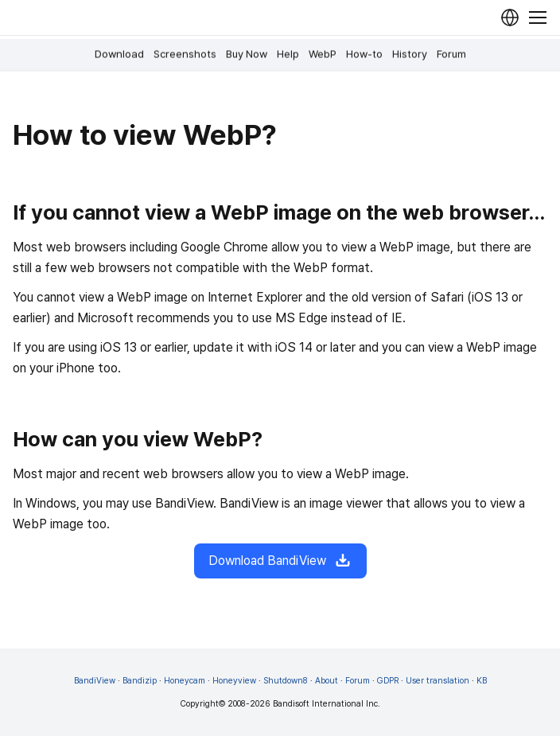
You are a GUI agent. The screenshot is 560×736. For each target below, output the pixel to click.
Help (288, 54)
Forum (451, 54)
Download (119, 54)
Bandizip (140, 681)
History (410, 54)
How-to (364, 54)
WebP (323, 54)
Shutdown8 (286, 681)
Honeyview (234, 681)
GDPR (388, 681)
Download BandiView (280, 561)
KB (482, 681)
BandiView (95, 681)
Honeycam (185, 681)
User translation (437, 681)
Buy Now (247, 54)
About (327, 681)
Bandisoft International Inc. (327, 704)
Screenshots (185, 54)
